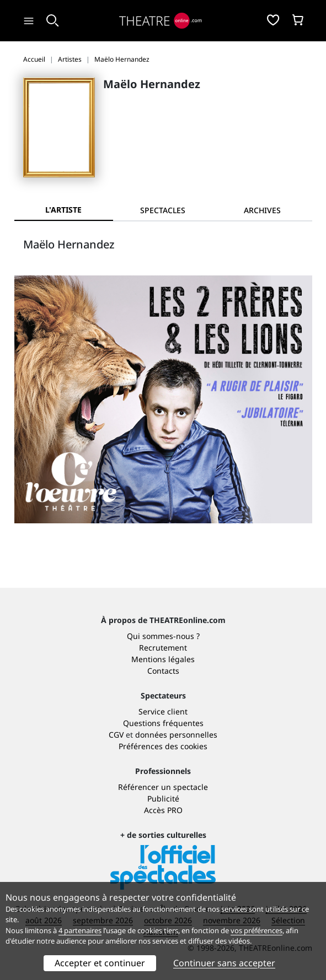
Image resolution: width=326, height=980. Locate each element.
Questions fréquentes (163, 723)
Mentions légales (163, 659)
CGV (116, 735)
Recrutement (163, 648)
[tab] (163, 210)
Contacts (163, 671)
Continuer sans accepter (224, 963)
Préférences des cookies (163, 746)
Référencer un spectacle (163, 787)
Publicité (163, 798)
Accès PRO (163, 810)
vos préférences (256, 930)
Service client (163, 711)
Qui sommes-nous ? (163, 636)
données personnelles (176, 735)
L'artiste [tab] (63, 210)
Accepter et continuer (100, 963)
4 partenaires (80, 930)
